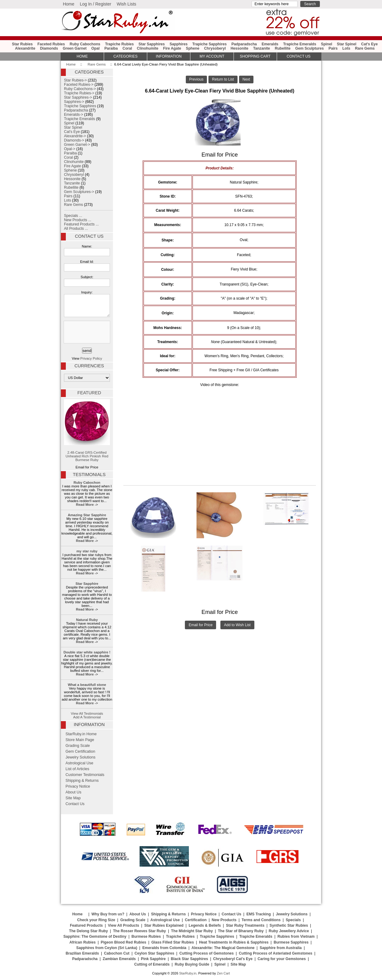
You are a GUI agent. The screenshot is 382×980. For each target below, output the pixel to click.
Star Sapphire (87, 584)
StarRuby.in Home (81, 734)
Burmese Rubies (146, 936)
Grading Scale (78, 746)
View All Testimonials (87, 713)
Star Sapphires (152, 44)
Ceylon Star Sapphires (155, 953)
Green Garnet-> (77, 145)
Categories (125, 56)
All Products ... (76, 229)
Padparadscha (244, 44)
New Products (224, 920)
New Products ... (78, 220)
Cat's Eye (369, 44)
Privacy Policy (91, 358)
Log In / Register (96, 4)
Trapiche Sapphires (209, 44)
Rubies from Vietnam (296, 936)
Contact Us (89, 236)
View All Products (124, 925)
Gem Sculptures (310, 48)
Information (169, 56)
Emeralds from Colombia (164, 948)
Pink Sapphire (153, 959)
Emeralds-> (74, 115)
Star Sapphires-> (78, 97)
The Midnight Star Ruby (192, 931)
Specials (293, 920)
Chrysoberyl (215, 48)
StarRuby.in (188, 973)
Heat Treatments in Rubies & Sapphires (234, 942)
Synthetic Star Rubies (289, 925)
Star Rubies (22, 44)
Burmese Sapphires (291, 942)
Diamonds (49, 48)
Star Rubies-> (75, 80)
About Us (73, 792)
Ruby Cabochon (87, 482)
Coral (127, 48)
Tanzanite (262, 48)
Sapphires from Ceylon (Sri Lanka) (107, 948)
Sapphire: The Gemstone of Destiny (95, 936)
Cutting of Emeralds (152, 964)
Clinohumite (148, 48)
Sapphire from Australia (281, 948)
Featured (89, 393)
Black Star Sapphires (189, 959)
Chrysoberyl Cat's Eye (233, 959)
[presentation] (86, 332)
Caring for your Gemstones (282, 959)
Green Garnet (75, 48)
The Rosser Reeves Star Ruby (139, 931)
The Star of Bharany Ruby (241, 931)
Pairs (333, 48)
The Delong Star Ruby (89, 931)
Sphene (193, 48)
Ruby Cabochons (85, 44)
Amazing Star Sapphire (87, 515)
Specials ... (73, 216)
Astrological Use (79, 763)
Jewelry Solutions (81, 757)
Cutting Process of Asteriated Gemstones (275, 953)
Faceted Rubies (51, 44)
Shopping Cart (255, 56)
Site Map (73, 798)
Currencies (89, 366)
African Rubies (83, 942)
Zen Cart (223, 973)
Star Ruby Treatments (245, 925)
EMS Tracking (259, 914)
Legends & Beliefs (205, 925)
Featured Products (86, 925)
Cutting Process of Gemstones (207, 953)
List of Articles (77, 769)
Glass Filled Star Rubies (172, 942)
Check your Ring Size (96, 920)
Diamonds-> (74, 140)
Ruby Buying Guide (192, 964)
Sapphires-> (74, 102)
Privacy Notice (78, 786)
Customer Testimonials (85, 775)
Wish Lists (126, 4)
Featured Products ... (81, 224)
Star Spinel (347, 44)
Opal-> (70, 149)
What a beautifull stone (87, 685)
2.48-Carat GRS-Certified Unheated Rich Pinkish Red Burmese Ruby (87, 430)
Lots (346, 48)
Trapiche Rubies (119, 44)
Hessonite (239, 48)
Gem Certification (80, 751)
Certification (196, 920)
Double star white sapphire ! (87, 652)
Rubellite (283, 48)
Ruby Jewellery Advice (289, 931)
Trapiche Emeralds (300, 44)
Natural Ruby (87, 620)
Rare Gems (97, 64)
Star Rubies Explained (164, 925)
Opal (95, 48)
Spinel (327, 44)
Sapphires (179, 44)
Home (68, 4)
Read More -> (87, 505)
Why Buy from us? (108, 914)
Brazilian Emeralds (82, 953)
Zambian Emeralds (119, 959)
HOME (82, 56)
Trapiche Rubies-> (79, 93)
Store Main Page (80, 740)
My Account (212, 56)
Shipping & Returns (82, 781)
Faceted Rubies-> (79, 85)
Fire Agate (172, 48)
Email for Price (200, 625)
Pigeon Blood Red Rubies (124, 942)
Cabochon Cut (117, 953)
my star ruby (87, 551)
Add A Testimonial (87, 717)
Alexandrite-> (75, 136)
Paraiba (111, 48)
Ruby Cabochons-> (80, 89)
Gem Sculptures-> (79, 192)
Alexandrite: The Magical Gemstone (223, 948)
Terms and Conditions (261, 920)
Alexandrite (25, 48)
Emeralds (270, 44)
